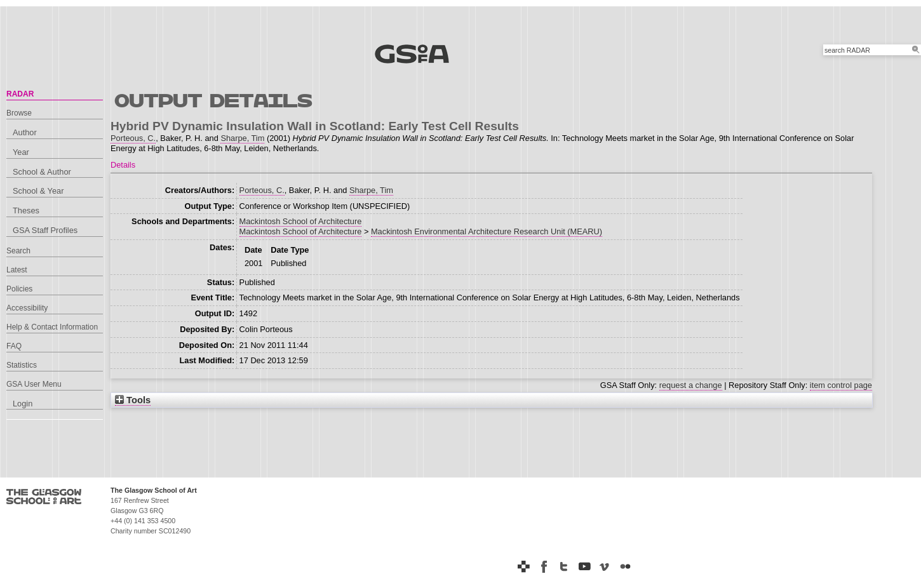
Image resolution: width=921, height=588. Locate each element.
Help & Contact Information (52, 327)
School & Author (42, 172)
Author (25, 132)
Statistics (22, 365)
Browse (19, 113)
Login (23, 404)
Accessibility (27, 308)
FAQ (14, 346)
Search (18, 251)
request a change (691, 385)
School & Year (38, 191)
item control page (841, 385)
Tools (133, 400)
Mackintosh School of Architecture (301, 221)
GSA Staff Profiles (45, 230)
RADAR (20, 94)
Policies (19, 289)
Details (123, 165)
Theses (26, 210)
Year (21, 152)
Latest (17, 270)
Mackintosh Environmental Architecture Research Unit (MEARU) (487, 231)
